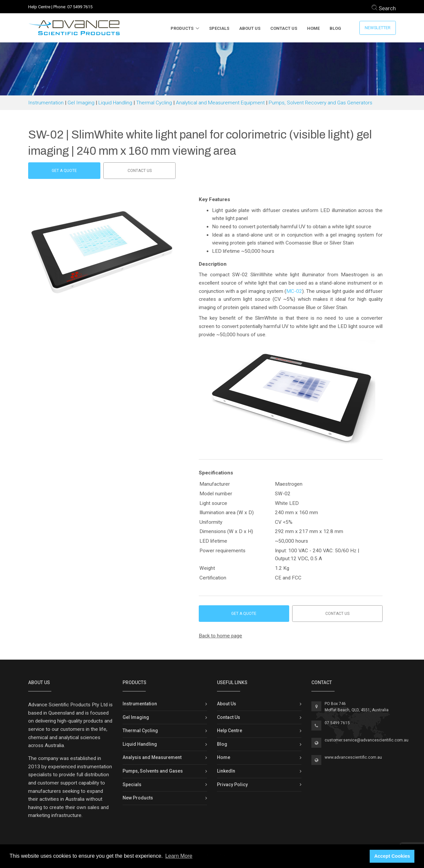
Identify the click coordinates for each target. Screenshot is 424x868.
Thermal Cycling (154, 103)
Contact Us (284, 28)
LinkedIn (226, 771)
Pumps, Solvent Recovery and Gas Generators (320, 103)
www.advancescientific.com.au (353, 757)
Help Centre (39, 7)
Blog (335, 28)
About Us (250, 28)
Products (182, 28)
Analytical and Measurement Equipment (220, 103)
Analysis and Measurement (152, 757)
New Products (138, 798)
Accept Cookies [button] (392, 856)
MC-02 (294, 291)
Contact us (140, 171)
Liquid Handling (115, 103)
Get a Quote (64, 171)
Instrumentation (46, 103)
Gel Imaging (81, 103)
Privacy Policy (232, 785)
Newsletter (378, 28)
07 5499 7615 (80, 7)
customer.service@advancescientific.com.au (367, 740)
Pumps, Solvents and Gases (153, 771)
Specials (219, 28)
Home (313, 28)
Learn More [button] (179, 856)
